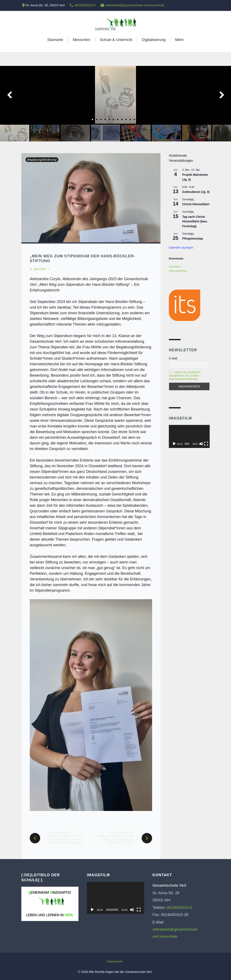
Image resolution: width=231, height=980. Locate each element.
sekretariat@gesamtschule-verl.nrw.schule (135, 5)
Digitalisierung (154, 40)
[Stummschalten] (201, 444)
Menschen (81, 40)
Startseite (55, 40)
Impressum (115, 961)
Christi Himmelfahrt (196, 204)
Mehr (179, 40)
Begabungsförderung (42, 160)
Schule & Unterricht (116, 40)
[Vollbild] (206, 444)
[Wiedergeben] (174, 444)
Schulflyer (175, 267)
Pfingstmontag (192, 239)
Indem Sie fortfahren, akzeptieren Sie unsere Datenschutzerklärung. (185, 376)
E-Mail (173, 358)
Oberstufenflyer (178, 271)
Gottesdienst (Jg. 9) (196, 192)
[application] (189, 436)
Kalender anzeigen (181, 248)
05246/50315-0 (85, 5)
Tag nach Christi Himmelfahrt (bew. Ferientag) (195, 221)
